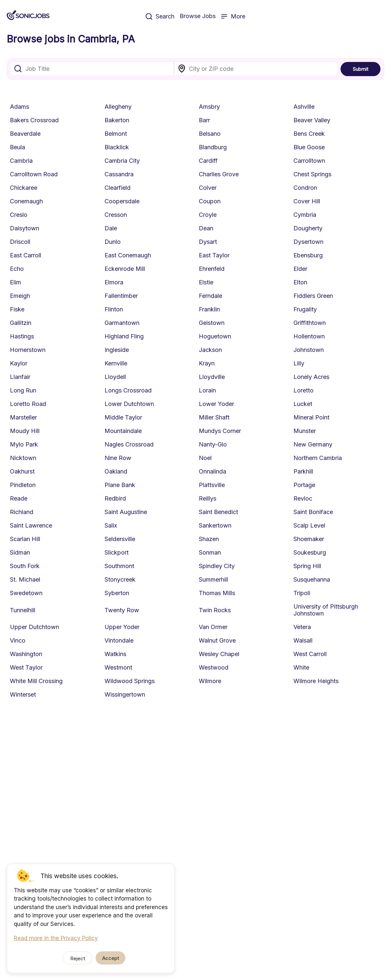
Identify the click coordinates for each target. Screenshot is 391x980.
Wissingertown (125, 694)
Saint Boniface (313, 512)
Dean (206, 228)
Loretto (303, 390)
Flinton (114, 309)
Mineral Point (311, 417)
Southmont (119, 566)
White (301, 667)
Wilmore (210, 681)
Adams (19, 107)
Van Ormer (213, 627)
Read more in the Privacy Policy (56, 938)
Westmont (118, 667)
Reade (19, 498)
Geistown (212, 323)
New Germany (313, 444)
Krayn (207, 363)
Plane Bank (120, 485)
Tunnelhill (23, 610)
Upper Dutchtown (34, 627)
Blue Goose (309, 147)
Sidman (20, 552)
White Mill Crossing (36, 681)
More (233, 16)
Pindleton (23, 485)
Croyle (208, 215)
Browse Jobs (198, 16)
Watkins (115, 654)
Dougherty (308, 228)
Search (160, 16)
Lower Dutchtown (129, 404)
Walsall (303, 640)
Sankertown (215, 525)
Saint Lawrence (31, 525)
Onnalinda (212, 471)
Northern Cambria (318, 458)
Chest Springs (312, 174)
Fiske (17, 309)
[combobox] (92, 69)
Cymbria (305, 215)
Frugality (305, 309)
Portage (304, 485)
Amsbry (209, 107)
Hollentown (309, 336)
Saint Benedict (218, 512)
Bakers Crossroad (34, 120)
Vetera (302, 627)
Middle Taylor (123, 417)
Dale (111, 228)
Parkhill (303, 471)
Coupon (210, 201)
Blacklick (117, 147)
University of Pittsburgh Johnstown (326, 610)
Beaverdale (25, 134)
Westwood (214, 667)
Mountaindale (123, 431)
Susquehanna (312, 579)
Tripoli (302, 593)
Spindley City (217, 566)
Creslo (19, 215)
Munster (305, 431)
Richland (22, 512)
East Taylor (214, 255)
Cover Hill (307, 201)
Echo (17, 269)
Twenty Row (122, 610)
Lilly (299, 363)
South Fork (25, 566)
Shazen (209, 539)
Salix (111, 525)
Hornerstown (28, 350)
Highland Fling (124, 336)
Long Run (23, 390)
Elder (300, 269)
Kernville (116, 363)
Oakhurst (22, 471)
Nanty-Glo (213, 444)
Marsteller (23, 417)
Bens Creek (309, 134)
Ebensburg (308, 255)
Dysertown (308, 242)
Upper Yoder (122, 627)
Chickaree (24, 188)
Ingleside (117, 350)
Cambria (21, 161)
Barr (204, 120)
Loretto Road (28, 404)
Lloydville (212, 377)
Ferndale (211, 296)
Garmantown (122, 323)
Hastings (22, 336)
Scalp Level (309, 525)
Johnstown (309, 350)
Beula (17, 147)
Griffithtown (310, 323)
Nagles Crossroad (129, 444)
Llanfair (20, 377)
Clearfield (118, 188)
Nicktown (23, 458)
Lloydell (115, 377)
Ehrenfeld (212, 269)
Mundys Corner (220, 431)
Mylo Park (24, 444)
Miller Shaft (214, 417)
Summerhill (213, 579)
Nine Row (118, 458)
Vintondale (119, 640)
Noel (205, 458)
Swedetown (26, 593)
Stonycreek (120, 579)
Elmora (114, 282)
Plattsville (212, 485)
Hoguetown (215, 336)
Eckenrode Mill (125, 269)
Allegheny (118, 107)
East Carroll (26, 255)
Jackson (210, 350)
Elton (300, 282)
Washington (26, 654)
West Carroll (310, 654)
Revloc (303, 498)
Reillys (208, 498)
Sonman (210, 552)
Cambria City (122, 161)
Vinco (18, 640)
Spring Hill (307, 566)
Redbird (115, 498)
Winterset (23, 694)
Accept (111, 958)
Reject (78, 958)
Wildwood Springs (130, 681)
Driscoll (20, 242)
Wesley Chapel (219, 654)
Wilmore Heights (316, 681)
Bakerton (117, 120)
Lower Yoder (216, 404)
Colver (208, 188)
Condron (305, 188)
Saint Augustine (126, 512)
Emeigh (20, 296)
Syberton (117, 593)
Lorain (207, 390)
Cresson (116, 215)
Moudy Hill (25, 431)
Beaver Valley (312, 120)
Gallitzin (21, 323)
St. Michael (25, 579)
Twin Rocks (215, 610)
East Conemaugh (128, 255)
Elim (15, 282)
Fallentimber (121, 296)
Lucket (303, 404)
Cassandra (119, 174)
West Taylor (26, 667)
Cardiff (208, 161)
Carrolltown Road (34, 174)
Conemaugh (26, 201)
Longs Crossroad (128, 390)
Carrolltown (309, 161)
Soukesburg (310, 552)
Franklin (209, 309)
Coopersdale (122, 201)
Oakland (116, 471)
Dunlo (113, 242)
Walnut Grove (217, 640)
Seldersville (120, 539)
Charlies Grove (219, 174)
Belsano (210, 134)
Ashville (304, 107)
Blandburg (213, 147)
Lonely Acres (311, 377)
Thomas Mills (217, 593)
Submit (361, 69)
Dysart (208, 242)
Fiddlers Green (313, 296)
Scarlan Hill (25, 539)
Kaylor (19, 363)
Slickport (117, 552)
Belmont (116, 134)
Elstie (206, 282)
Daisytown (25, 228)
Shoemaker (309, 539)
